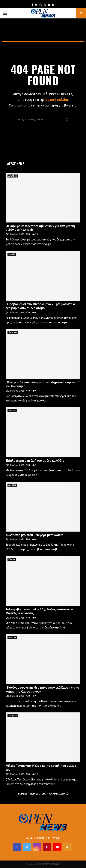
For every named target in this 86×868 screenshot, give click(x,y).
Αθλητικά (13, 176)
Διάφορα (12, 411)
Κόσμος (12, 559)
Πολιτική (12, 638)
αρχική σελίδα (57, 100)
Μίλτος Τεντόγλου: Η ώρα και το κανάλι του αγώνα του (41, 768)
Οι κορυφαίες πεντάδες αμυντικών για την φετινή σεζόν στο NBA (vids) (40, 228)
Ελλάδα (12, 254)
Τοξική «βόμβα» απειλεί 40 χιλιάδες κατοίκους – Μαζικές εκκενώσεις (39, 611)
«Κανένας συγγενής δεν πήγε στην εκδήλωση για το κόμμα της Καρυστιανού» (42, 690)
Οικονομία (13, 332)
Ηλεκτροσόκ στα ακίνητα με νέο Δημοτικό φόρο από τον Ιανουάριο (42, 384)
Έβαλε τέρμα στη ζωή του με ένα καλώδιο (35, 461)
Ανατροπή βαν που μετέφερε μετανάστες (34, 535)
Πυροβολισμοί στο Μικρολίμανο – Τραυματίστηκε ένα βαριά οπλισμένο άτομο (41, 306)
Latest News (15, 164)
